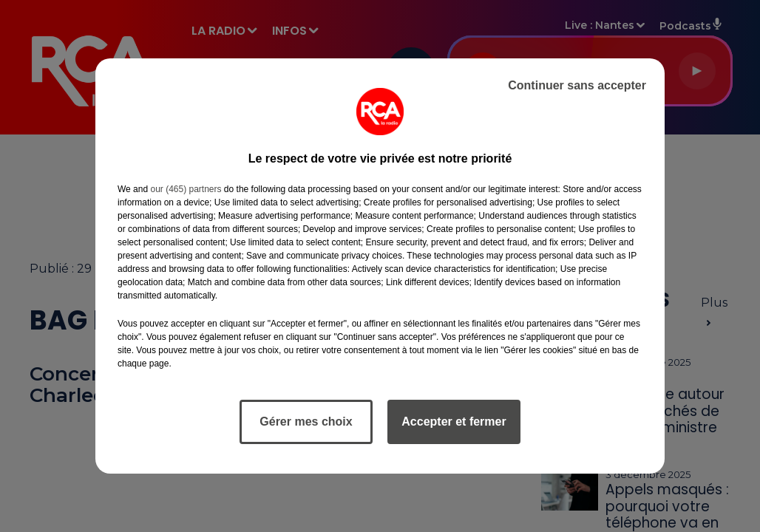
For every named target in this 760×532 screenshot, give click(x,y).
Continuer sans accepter (577, 85)
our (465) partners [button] (186, 189)
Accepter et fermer (454, 422)
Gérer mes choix (306, 422)
